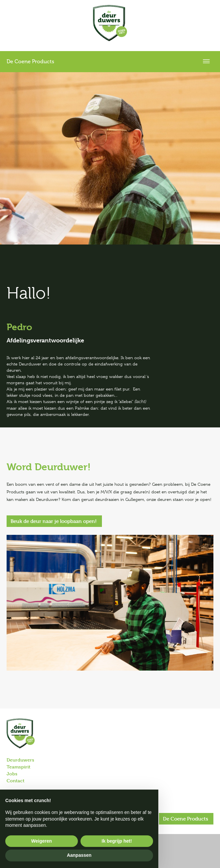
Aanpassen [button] (79, 855)
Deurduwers (20, 760)
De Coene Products (186, 819)
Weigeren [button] (42, 841)
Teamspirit (18, 767)
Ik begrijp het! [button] (117, 841)
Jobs (12, 774)
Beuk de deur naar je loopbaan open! (54, 521)
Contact (16, 781)
